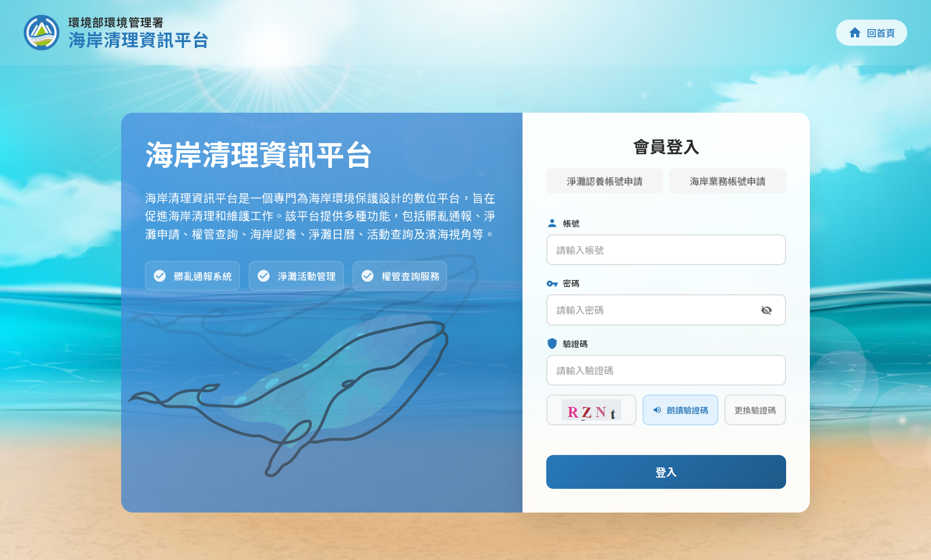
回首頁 (872, 33)
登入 (666, 472)
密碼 (563, 283)
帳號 (563, 223)
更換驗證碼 (755, 410)
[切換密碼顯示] (767, 310)
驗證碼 (567, 344)
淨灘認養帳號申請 (604, 181)
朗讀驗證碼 (680, 410)
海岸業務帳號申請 (727, 181)
